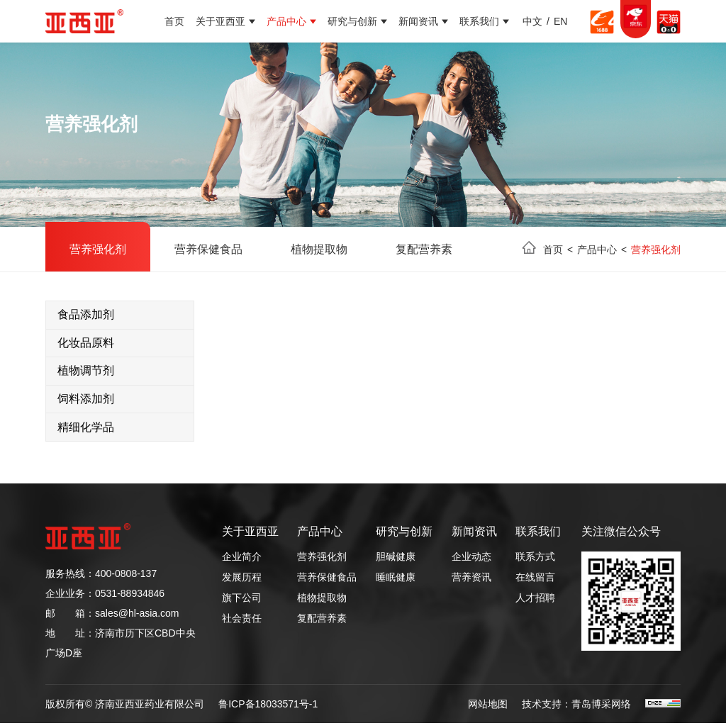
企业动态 (471, 561)
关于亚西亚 (220, 21)
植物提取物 (319, 249)
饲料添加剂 (86, 402)
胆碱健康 (396, 561)
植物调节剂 (86, 373)
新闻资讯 (418, 21)
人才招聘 (535, 603)
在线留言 (535, 582)
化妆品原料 (86, 344)
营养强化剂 (98, 249)
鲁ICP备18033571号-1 (268, 709)
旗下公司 (242, 603)
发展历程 (242, 582)
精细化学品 (86, 431)
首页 (174, 21)
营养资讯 (471, 582)
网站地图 (488, 709)
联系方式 (535, 561)
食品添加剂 (86, 315)
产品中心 (286, 21)
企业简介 (242, 561)
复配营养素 (424, 249)
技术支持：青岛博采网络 (576, 709)
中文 (532, 21)
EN (560, 21)
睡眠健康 (396, 582)
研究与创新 (352, 21)
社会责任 (242, 623)
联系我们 (479, 21)
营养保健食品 (208, 249)
